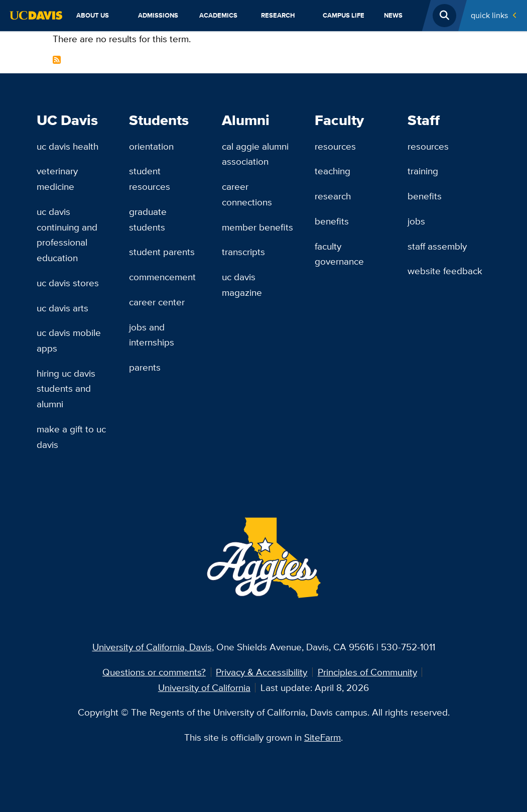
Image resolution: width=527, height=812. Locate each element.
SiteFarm (322, 737)
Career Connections (247, 194)
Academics (218, 15)
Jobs (416, 221)
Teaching (333, 171)
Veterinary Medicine (57, 179)
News (393, 15)
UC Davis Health (68, 146)
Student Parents (162, 252)
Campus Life (344, 15)
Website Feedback (445, 271)
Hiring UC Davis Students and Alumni (66, 388)
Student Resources (150, 179)
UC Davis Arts (62, 308)
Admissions (158, 15)
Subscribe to (57, 60)
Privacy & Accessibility (261, 672)
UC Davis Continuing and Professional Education (67, 235)
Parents (145, 367)
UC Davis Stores (68, 283)
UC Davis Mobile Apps (69, 340)
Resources (335, 146)
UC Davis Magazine (242, 284)
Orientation (151, 146)
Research (278, 15)
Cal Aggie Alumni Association (255, 154)
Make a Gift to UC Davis (71, 437)
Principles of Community (367, 672)
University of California (204, 687)
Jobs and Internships (152, 335)
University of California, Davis (152, 647)
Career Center (157, 302)
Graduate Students (148, 219)
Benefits (332, 221)
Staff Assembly (437, 246)
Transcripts (243, 252)
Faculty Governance (339, 254)
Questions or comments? (154, 672)
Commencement (162, 277)
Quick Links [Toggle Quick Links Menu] (489, 15)
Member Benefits (257, 227)
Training (423, 171)
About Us (93, 15)
